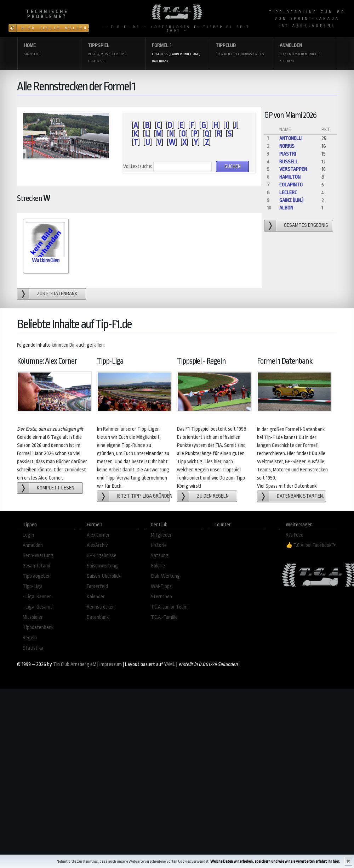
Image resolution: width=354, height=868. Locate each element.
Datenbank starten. (300, 496)
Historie (159, 545)
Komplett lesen (56, 488)
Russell (289, 162)
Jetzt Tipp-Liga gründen (143, 496)
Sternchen (161, 597)
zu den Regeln (213, 496)
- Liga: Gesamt (38, 607)
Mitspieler (33, 617)
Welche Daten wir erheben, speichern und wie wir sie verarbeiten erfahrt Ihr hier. (275, 861)
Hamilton (290, 177)
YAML (170, 664)
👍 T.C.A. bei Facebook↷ (311, 545)
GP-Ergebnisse (102, 556)
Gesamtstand (36, 566)
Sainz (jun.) (291, 200)
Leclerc (288, 193)
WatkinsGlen (46, 261)
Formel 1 (177, 54)
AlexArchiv (97, 545)
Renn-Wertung (38, 556)
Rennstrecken (101, 607)
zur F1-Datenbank (57, 294)
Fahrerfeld (97, 586)
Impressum (111, 664)
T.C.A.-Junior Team (169, 607)
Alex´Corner (98, 535)
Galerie (158, 566)
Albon (286, 208)
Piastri (288, 154)
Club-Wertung (165, 576)
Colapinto (291, 185)
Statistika (33, 648)
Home (49, 50)
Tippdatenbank (38, 628)
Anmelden (305, 54)
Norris (287, 146)
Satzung (160, 556)
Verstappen (293, 169)
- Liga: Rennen (37, 597)
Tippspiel (113, 54)
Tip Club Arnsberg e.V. (75, 664)
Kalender (96, 597)
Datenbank (98, 617)
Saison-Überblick (104, 576)
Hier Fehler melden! (55, 28)
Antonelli (291, 138)
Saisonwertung (102, 566)
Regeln (30, 638)
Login (28, 535)
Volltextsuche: (138, 166)
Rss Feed (295, 535)
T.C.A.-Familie (164, 617)
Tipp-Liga (33, 586)
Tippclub (241, 50)
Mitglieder (161, 535)
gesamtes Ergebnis (306, 225)
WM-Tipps (161, 586)
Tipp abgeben (37, 576)
